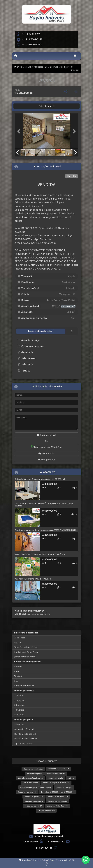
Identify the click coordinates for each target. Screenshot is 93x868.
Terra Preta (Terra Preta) (26, 647)
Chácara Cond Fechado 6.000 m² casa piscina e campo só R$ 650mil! (44, 505)
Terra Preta (20, 638)
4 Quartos (19, 710)
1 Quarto (19, 696)
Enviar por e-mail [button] (47, 435)
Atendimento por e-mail (46, 836)
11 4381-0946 (33, 34)
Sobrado (54, 67)
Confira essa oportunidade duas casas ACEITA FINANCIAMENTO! (46, 530)
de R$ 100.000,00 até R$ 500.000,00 (58, 792)
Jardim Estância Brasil (25, 657)
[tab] (23, 106)
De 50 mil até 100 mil (24, 729)
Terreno (18, 676)
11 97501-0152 (34, 39)
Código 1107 (67, 67)
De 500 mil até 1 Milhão (26, 739)
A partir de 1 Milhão (24, 743)
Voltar (75, 70)
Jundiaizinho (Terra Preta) (26, 652)
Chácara (18, 667)
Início (18, 67)
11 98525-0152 (33, 45)
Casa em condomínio (24, 686)
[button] (20, 131)
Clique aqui (20, 614)
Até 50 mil (19, 724)
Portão (18, 642)
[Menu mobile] (16, 56)
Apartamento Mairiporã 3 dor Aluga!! (33, 579)
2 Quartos (19, 700)
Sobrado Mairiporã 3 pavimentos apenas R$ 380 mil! (40, 479)
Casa (17, 671)
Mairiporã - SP (41, 67)
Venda (28, 67)
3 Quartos (19, 705)
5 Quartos (19, 714)
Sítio (16, 681)
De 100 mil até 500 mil (25, 734)
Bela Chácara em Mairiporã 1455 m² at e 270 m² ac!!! (40, 554)
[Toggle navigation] (75, 56)
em (58, 769)
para (55, 778)
